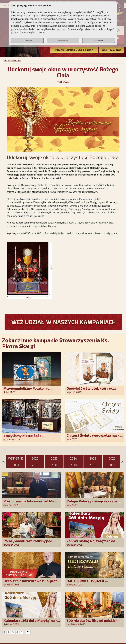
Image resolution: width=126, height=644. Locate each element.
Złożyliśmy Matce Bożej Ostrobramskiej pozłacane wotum (31, 438)
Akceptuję (99, 40)
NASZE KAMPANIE (12, 61)
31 (28, 632)
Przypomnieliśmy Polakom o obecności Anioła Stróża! (26, 390)
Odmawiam (27, 40)
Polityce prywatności (97, 15)
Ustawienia (63, 40)
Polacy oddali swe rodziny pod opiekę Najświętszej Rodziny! (28, 543)
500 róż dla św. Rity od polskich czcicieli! (92, 622)
